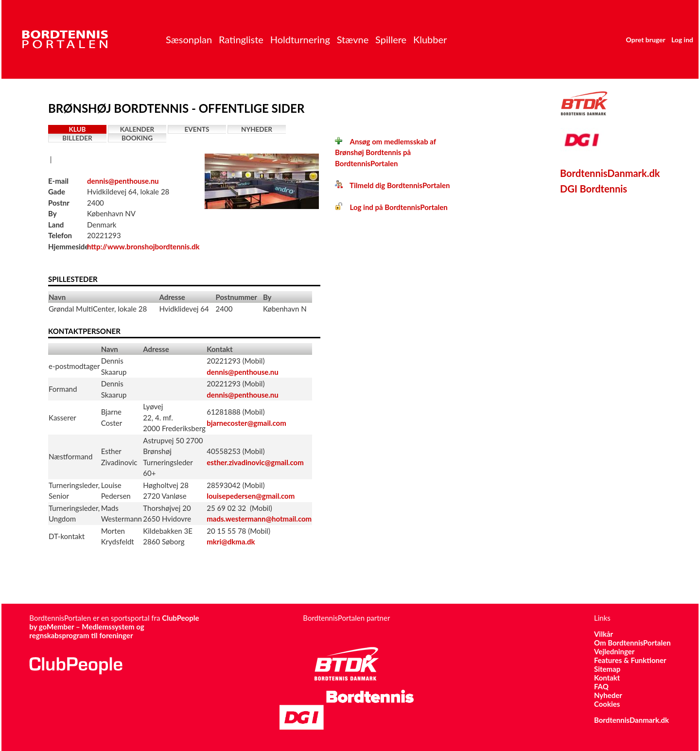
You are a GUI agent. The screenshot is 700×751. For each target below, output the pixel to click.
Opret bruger (646, 40)
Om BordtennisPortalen (632, 643)
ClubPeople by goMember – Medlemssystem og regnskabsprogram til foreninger (114, 627)
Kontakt (607, 678)
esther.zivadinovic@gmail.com (255, 462)
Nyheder (257, 129)
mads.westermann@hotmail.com (259, 519)
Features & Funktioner (630, 660)
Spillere (391, 39)
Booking (137, 138)
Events (197, 129)
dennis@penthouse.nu (123, 181)
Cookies (607, 704)
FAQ (601, 686)
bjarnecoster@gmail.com (246, 423)
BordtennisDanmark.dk (610, 173)
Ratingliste (241, 39)
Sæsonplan (189, 39)
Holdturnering (300, 39)
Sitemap (607, 669)
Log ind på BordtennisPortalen (391, 207)
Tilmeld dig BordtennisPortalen (392, 185)
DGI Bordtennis (594, 189)
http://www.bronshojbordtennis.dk (143, 246)
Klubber (430, 39)
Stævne (353, 39)
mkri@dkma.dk (231, 541)
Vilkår (604, 634)
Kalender (137, 129)
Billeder (77, 138)
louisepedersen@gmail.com (251, 496)
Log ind (682, 40)
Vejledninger (614, 651)
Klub (78, 129)
